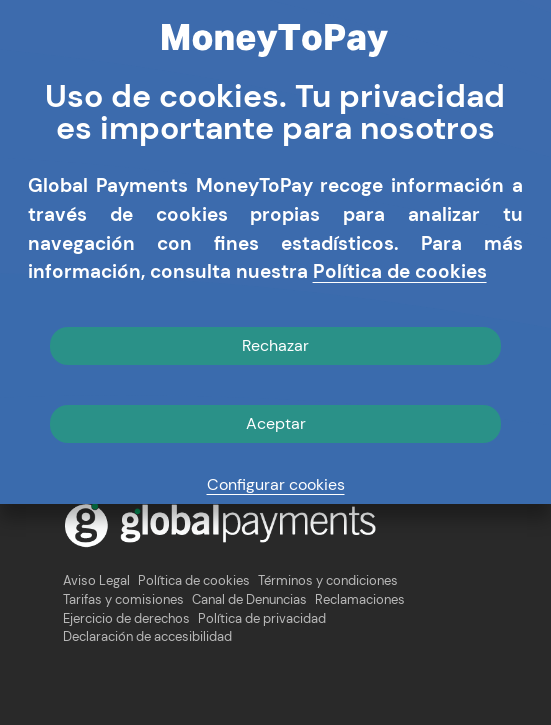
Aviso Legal (96, 581)
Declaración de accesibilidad (147, 637)
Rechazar (275, 345)
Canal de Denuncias (249, 600)
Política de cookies (194, 581)
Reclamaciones (360, 600)
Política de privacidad (262, 619)
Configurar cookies (276, 484)
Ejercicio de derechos (126, 619)
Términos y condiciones (328, 581)
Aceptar (276, 423)
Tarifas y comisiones (123, 600)
